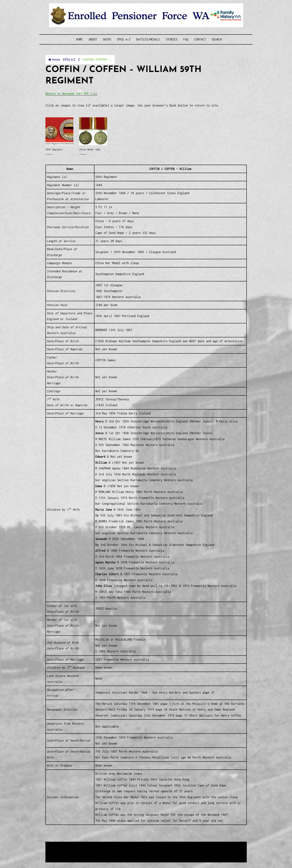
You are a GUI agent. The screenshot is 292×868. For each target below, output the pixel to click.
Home (79, 39)
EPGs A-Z (124, 39)
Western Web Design (88, 849)
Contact (200, 39)
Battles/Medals (148, 39)
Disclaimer (56, 854)
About (93, 39)
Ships (107, 39)
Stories (172, 39)
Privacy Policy (76, 854)
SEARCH (217, 39)
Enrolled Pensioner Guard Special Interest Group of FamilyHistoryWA (135, 845)
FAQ (186, 39)
